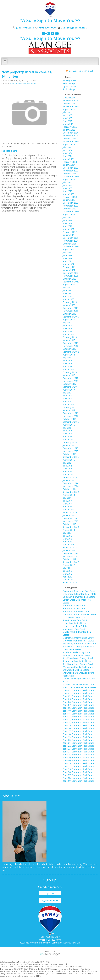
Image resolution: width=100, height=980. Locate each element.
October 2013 (69, 524)
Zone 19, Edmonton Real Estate (78, 737)
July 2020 (67, 287)
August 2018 (69, 355)
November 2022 (70, 206)
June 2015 (67, 466)
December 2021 (70, 238)
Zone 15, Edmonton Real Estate (78, 725)
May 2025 (67, 118)
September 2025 (71, 106)
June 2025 (67, 115)
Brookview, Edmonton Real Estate (79, 594)
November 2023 (70, 171)
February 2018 (70, 372)
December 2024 (70, 133)
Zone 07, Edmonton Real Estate (78, 705)
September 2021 (71, 247)
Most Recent (69, 98)
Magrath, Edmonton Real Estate (79, 638)
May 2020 (67, 293)
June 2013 (67, 536)
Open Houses (69, 86)
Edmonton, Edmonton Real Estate (79, 614)
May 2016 (67, 433)
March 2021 (68, 264)
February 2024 (70, 162)
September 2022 (71, 211)
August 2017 (69, 390)
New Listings (69, 83)
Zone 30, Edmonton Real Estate (78, 760)
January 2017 (69, 410)
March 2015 (68, 474)
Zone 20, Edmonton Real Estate (78, 740)
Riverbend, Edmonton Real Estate (79, 643)
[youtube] (52, 33)
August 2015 (69, 460)
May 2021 (67, 258)
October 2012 (69, 559)
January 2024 (69, 165)
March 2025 (68, 124)
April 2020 (67, 296)
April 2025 (67, 121)
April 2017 (67, 401)
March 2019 (68, 334)
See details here (9, 151)
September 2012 (71, 562)
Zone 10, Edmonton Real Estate (78, 711)
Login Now (50, 893)
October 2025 (69, 103)
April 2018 (67, 366)
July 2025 (67, 112)
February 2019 (70, 337)
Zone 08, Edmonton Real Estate (78, 708)
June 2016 (67, 431)
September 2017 (71, 387)
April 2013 (67, 542)
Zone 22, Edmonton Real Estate (78, 746)
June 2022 (67, 220)
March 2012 (68, 580)
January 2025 (69, 130)
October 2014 (69, 489)
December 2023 (70, 168)
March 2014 (68, 509)
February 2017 (70, 407)
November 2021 (70, 241)
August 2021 (69, 249)
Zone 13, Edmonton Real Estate (78, 719)
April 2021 (67, 261)
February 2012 (70, 582)
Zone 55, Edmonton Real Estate (78, 769)
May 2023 (67, 188)
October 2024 (69, 138)
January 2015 (69, 480)
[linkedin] (48, 33)
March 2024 (68, 159)
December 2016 (70, 413)
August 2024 (69, 144)
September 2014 (71, 492)
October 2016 (69, 419)
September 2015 (71, 457)
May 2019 (67, 328)
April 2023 (67, 191)
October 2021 (69, 244)
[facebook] (43, 33)
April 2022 (67, 226)
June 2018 (67, 360)
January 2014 (69, 515)
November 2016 (70, 416)
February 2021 (70, 267)
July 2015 (67, 463)
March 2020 (68, 299)
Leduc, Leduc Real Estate (75, 626)
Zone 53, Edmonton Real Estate (78, 766)
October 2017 (69, 384)
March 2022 (68, 229)
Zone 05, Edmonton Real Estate (78, 699)
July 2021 (67, 252)
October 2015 (69, 454)
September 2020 (71, 282)
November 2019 (70, 311)
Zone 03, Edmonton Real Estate (78, 696)
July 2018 (67, 358)
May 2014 (67, 504)
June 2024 (67, 150)
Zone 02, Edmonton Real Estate (78, 693)
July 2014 (67, 498)
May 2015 (67, 469)
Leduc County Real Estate (75, 623)
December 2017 (70, 378)
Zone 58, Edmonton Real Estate (78, 778)
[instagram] (57, 33)
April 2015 (67, 471)
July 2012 (67, 568)
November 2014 (70, 486)
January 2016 (69, 445)
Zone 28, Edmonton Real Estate (78, 754)
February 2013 (70, 547)
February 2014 (70, 512)
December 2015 (70, 448)
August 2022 (69, 214)
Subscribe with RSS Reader (80, 71)
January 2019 (69, 340)
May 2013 (67, 539)
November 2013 (70, 521)
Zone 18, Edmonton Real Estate (78, 734)
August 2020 (69, 285)
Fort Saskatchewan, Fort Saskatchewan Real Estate (75, 619)
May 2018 (67, 363)
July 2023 (67, 182)
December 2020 (70, 273)
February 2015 (70, 477)
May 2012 (67, 574)
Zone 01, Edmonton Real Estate (78, 690)
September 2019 (71, 317)
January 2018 (69, 375)
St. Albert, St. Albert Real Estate (78, 684)
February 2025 (70, 127)
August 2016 (69, 425)
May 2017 (67, 398)
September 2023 (71, 176)
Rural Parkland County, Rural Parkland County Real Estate (76, 654)
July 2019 (67, 322)
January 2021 (69, 270)
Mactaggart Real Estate (74, 629)
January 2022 (69, 235)
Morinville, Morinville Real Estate (78, 641)
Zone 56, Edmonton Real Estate (78, 772)
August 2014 (69, 495)
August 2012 (69, 565)
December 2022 (70, 203)
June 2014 (67, 501)
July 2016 (67, 428)
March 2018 (68, 369)
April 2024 (67, 156)
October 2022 (69, 209)
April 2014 (67, 507)
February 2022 (70, 232)
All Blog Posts (69, 80)
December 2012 (70, 553)
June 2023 (67, 185)
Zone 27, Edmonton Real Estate (78, 752)
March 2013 (68, 544)
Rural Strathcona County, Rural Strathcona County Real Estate (78, 660)
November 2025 (70, 100)
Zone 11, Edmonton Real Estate (78, 714)
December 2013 (70, 518)
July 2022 (67, 217)
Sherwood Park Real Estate (76, 670)
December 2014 (70, 483)
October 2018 (69, 349)
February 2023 (70, 197)
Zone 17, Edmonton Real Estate (78, 731)
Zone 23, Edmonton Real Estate (78, 749)
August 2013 (69, 530)
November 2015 (70, 451)
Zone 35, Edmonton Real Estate (78, 763)
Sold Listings (69, 89)
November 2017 (70, 381)
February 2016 (70, 442)
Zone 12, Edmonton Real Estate (78, 717)
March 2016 (68, 439)
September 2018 (71, 352)
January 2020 (69, 305)
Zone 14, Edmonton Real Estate (23, 83)
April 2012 (67, 577)
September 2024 (71, 141)
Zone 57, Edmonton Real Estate (78, 775)
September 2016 (71, 422)
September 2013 (71, 527)
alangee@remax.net (74, 28)
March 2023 (68, 194)
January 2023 (69, 200)
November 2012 (70, 556)
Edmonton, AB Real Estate (76, 611)
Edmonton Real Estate (74, 606)
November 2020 (70, 276)
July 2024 (67, 147)
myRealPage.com (50, 954)
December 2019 (70, 308)
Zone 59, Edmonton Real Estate (78, 781)
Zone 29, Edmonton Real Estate (78, 757)
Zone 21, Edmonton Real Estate (78, 743)
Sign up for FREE (50, 900)
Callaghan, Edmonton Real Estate (79, 597)
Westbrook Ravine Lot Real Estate (79, 687)
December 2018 (70, 343)
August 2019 (69, 320)
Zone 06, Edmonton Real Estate (78, 702)
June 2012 (67, 571)
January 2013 (69, 550)
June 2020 (67, 290)
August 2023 (69, 179)
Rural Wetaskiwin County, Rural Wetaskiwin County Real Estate (78, 665)
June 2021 (67, 255)
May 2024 (67, 153)
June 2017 (67, 396)
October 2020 (69, 279)
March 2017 (68, 404)
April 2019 (67, 331)
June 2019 (67, 325)
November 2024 (70, 136)
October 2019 (69, 314)
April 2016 (67, 436)
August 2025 (69, 109)
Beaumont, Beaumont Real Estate (79, 591)
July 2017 (67, 393)
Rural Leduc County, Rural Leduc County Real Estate (78, 648)
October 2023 (69, 174)
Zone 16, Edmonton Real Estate (78, 728)
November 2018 (70, 346)
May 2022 (67, 223)
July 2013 (67, 533)
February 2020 (70, 302)
